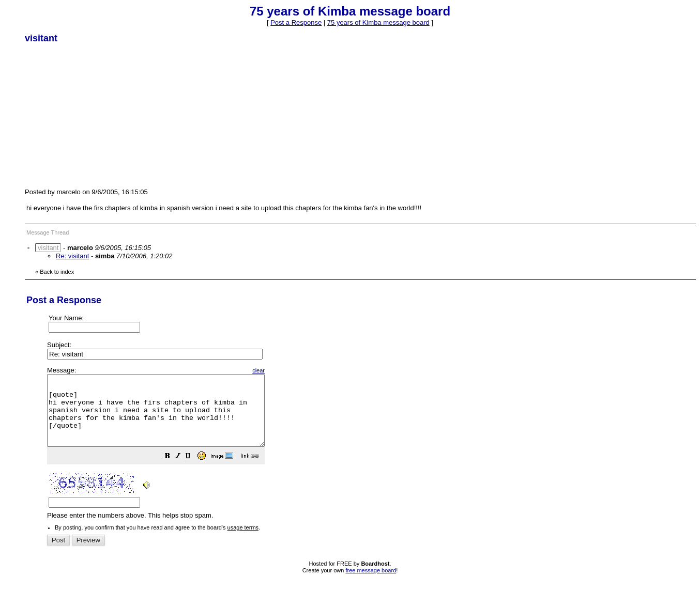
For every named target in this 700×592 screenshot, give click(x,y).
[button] (193, 471)
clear (284, 370)
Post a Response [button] (296, 22)
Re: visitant (72, 256)
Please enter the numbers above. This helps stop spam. (367, 450)
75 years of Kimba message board (378, 22)
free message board (371, 584)
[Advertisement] (102, 115)
